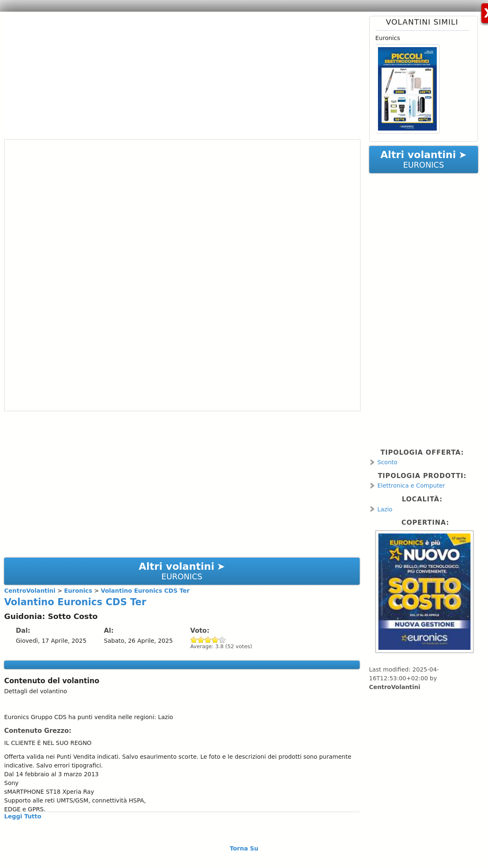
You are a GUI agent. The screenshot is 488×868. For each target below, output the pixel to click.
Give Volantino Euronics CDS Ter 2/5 (201, 640)
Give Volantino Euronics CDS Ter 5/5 (222, 640)
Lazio (385, 509)
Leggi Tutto (23, 816)
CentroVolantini (395, 687)
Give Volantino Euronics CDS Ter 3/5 (208, 640)
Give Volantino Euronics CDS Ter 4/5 (215, 640)
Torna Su (244, 848)
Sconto (388, 462)
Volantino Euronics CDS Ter (75, 602)
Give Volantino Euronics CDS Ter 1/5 (194, 640)
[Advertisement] (179, 74)
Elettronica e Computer (412, 486)
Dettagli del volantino (36, 691)
